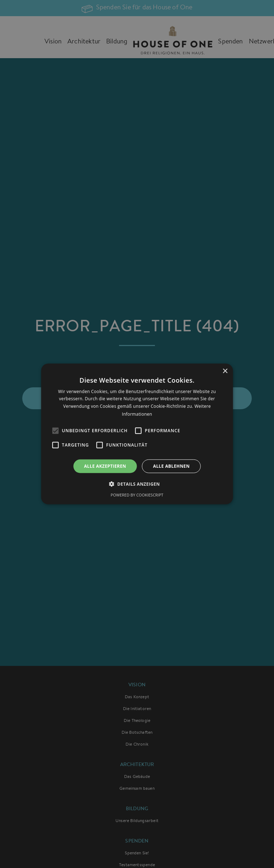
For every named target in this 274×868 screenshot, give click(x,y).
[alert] (137, 434)
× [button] (225, 371)
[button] (137, 484)
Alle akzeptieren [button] (105, 466)
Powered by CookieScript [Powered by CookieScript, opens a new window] (137, 495)
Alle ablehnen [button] (171, 466)
